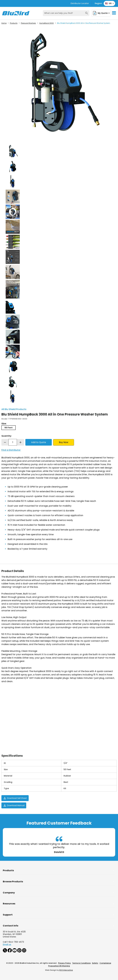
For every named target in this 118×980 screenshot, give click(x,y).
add (20, 442)
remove (5, 442)
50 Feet (9, 428)
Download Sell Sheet (15, 798)
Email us (7, 944)
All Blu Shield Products (14, 409)
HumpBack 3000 (47, 23)
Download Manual (14, 805)
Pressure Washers (28, 23)
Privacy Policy (64, 963)
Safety (95, 963)
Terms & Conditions (81, 963)
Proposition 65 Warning (59, 966)
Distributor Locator (80, 3)
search (87, 13)
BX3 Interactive (66, 970)
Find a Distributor (11, 450)
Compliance (105, 963)
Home (4, 23)
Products (14, 23)
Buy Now (64, 442)
